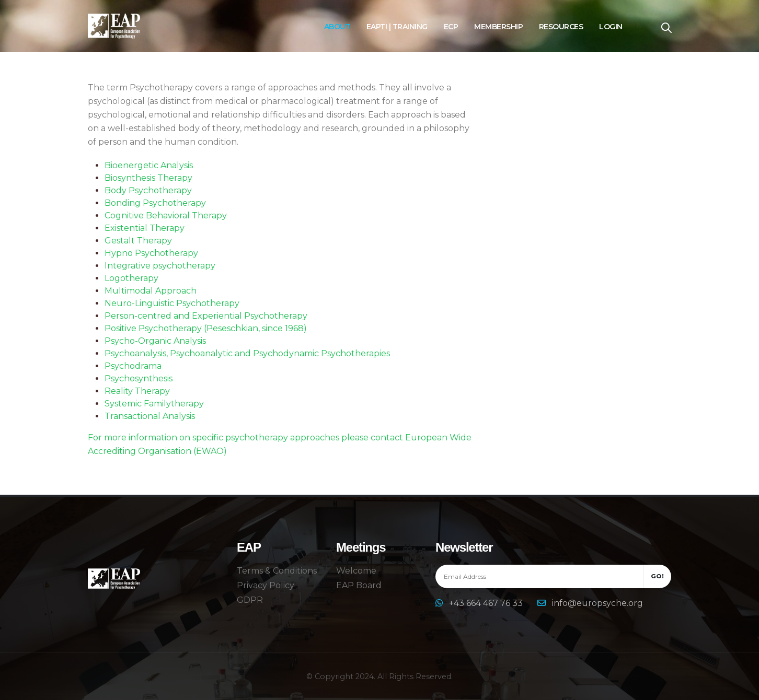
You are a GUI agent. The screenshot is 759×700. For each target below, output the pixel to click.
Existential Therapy (145, 228)
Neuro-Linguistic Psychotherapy (172, 303)
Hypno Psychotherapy (151, 253)
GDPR (250, 600)
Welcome (356, 571)
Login (611, 27)
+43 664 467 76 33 (487, 603)
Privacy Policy (266, 585)
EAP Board (359, 585)
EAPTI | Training (397, 27)
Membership (498, 27)
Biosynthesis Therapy (148, 178)
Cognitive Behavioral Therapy (166, 215)
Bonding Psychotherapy (155, 203)
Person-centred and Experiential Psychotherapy (206, 316)
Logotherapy (131, 278)
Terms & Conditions (277, 571)
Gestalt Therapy (138, 241)
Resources (561, 27)
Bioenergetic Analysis (149, 165)
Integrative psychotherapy (160, 266)
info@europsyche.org (597, 603)
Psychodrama (133, 366)
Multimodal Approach (151, 291)
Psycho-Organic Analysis (155, 341)
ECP (451, 27)
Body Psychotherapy (148, 190)
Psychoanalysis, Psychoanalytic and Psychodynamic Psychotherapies (247, 353)
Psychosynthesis (139, 378)
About (337, 27)
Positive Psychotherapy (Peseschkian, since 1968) (206, 328)
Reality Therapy (137, 391)
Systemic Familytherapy (154, 404)
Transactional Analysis (150, 416)
